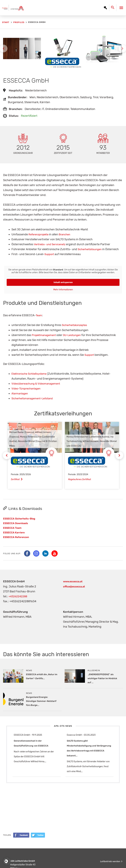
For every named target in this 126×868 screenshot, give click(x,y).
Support (50, 258)
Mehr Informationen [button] (63, 293)
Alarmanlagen (20, 397)
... (45, 766)
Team (39, 319)
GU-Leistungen (75, 339)
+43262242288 (19, 600)
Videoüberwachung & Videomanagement (38, 388)
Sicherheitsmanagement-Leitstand (34, 402)
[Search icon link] (113, 10)
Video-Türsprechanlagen (28, 393)
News (29, 674)
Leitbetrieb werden (110, 865)
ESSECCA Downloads (16, 527)
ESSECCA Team (12, 532)
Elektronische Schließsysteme (31, 378)
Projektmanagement (45, 339)
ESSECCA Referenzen (16, 541)
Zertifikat (15, 483)
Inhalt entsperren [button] (63, 286)
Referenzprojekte (40, 238)
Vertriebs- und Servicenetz (51, 248)
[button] (7, 861)
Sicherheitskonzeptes (76, 329)
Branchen (68, 238)
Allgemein (94, 674)
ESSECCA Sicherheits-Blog (19, 523)
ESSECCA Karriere (14, 537)
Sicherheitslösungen (91, 253)
